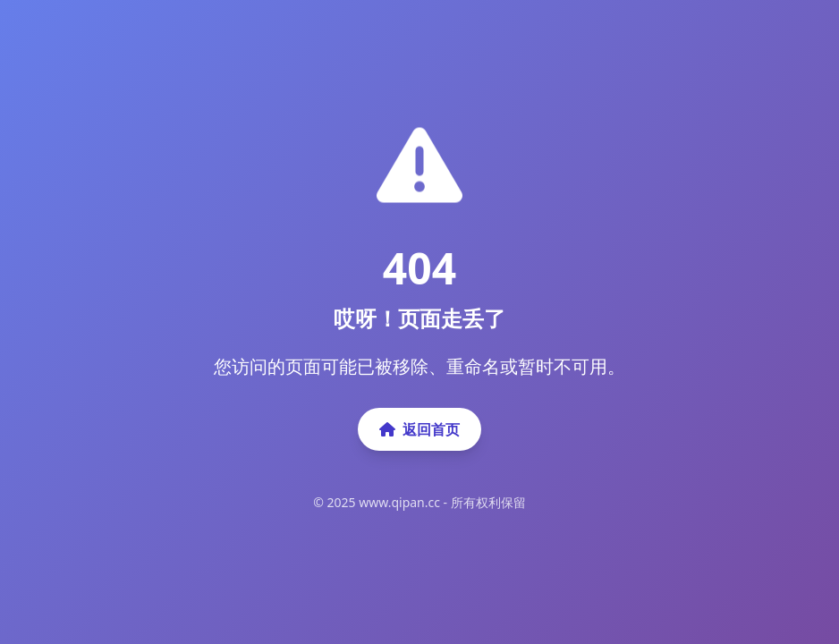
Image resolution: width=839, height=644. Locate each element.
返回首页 (419, 429)
